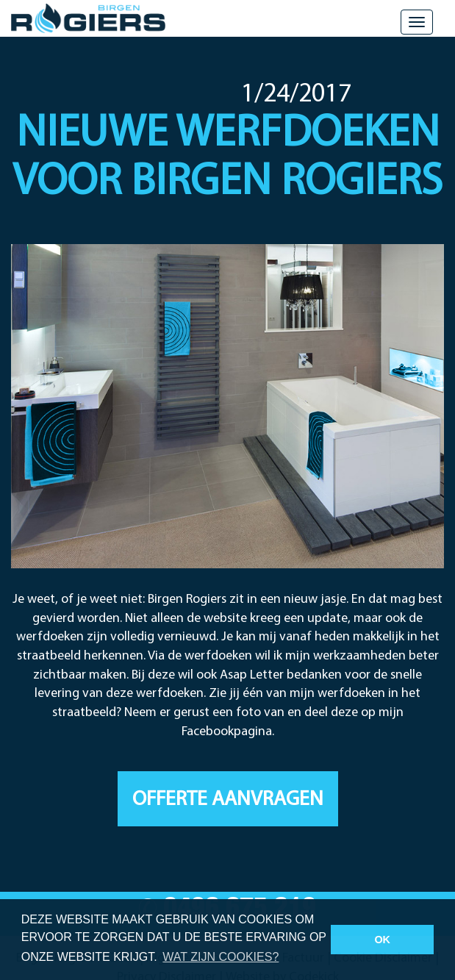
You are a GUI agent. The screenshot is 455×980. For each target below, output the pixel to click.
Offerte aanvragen (228, 800)
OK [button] (382, 940)
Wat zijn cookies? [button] (221, 957)
